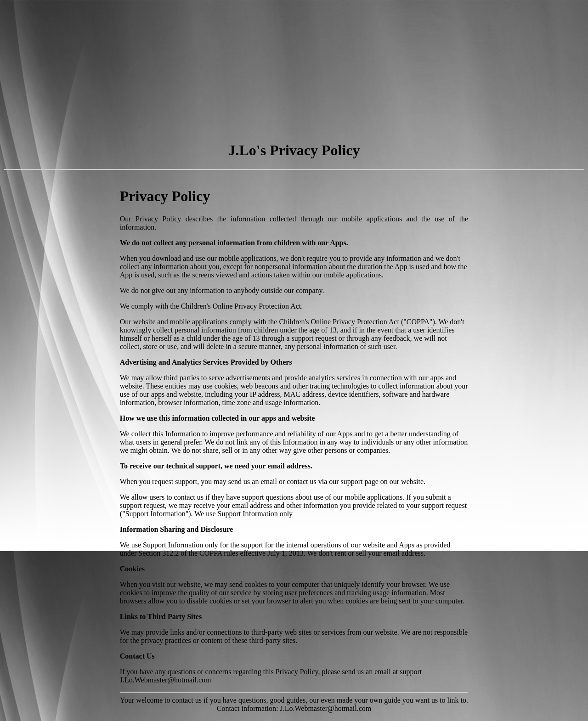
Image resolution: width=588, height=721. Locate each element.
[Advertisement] (279, 68)
